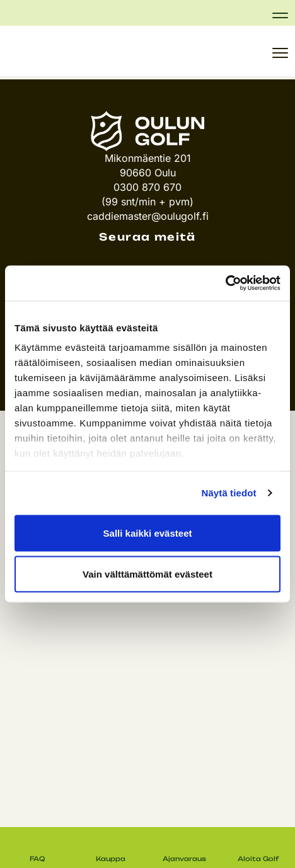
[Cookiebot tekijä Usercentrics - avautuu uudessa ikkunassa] (225, 283)
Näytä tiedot (229, 493)
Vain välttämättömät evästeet (147, 574)
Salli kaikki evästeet (148, 533)
